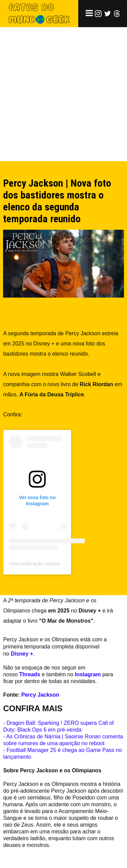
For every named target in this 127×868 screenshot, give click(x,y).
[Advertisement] (63, 94)
